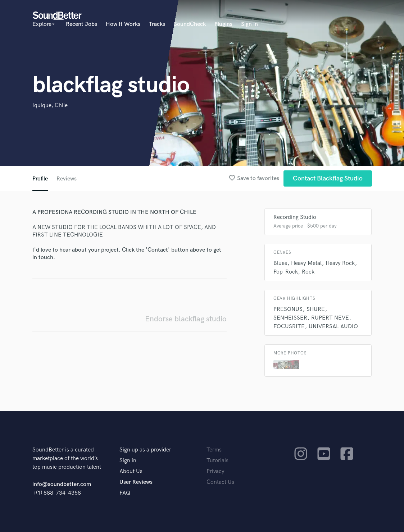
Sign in (249, 24)
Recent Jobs (81, 24)
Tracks (157, 24)
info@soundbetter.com (62, 484)
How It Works (123, 24)
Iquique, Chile (50, 106)
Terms (214, 450)
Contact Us (220, 482)
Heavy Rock (340, 263)
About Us (131, 471)
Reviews (67, 179)
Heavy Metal (306, 263)
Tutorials (217, 461)
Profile (40, 179)
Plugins (223, 24)
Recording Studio (295, 217)
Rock (308, 272)
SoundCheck (190, 24)
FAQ (125, 493)
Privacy (215, 471)
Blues (280, 263)
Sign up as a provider (145, 450)
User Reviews (136, 482)
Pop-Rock (286, 272)
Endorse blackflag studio (186, 319)
